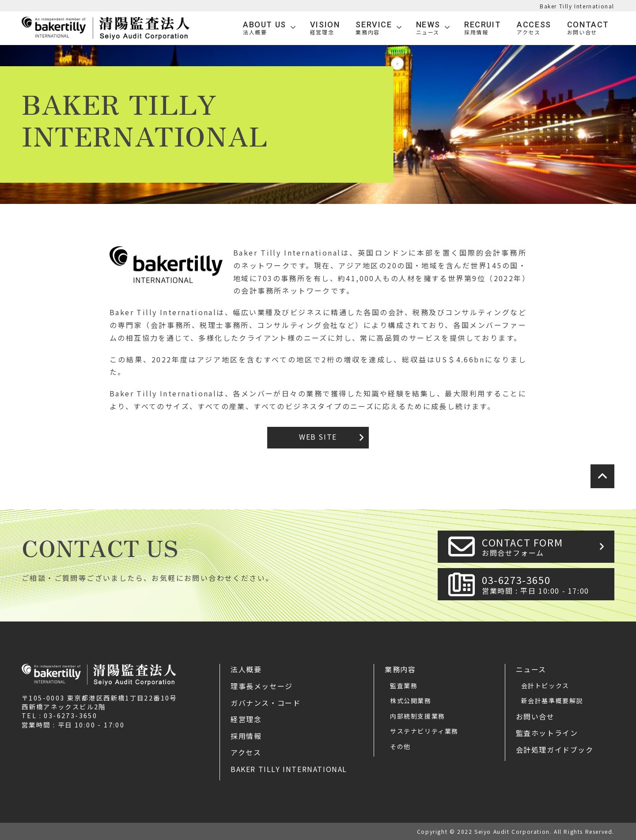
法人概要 (246, 669)
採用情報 (246, 736)
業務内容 (400, 669)
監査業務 (404, 686)
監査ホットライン (547, 733)
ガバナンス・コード (265, 703)
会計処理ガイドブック (555, 750)
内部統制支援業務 (418, 716)
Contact (588, 28)
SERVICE (374, 28)
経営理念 (246, 719)
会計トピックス (545, 686)
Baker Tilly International (577, 6)
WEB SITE (318, 437)
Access (534, 28)
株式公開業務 (411, 701)
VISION (325, 28)
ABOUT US (265, 28)
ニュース (531, 669)
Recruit (483, 28)
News (428, 28)
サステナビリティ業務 (424, 731)
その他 (400, 746)
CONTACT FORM (545, 547)
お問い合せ (535, 716)
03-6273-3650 (545, 584)
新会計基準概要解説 (552, 701)
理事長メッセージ (262, 686)
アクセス (246, 752)
